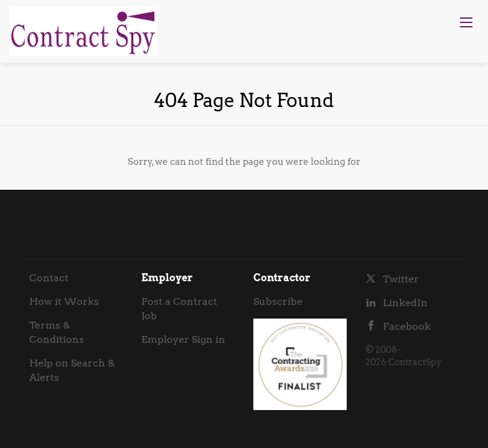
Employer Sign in (183, 339)
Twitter (401, 279)
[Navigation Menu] (466, 22)
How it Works (64, 301)
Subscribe (278, 301)
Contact (49, 278)
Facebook (407, 326)
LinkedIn (405, 303)
